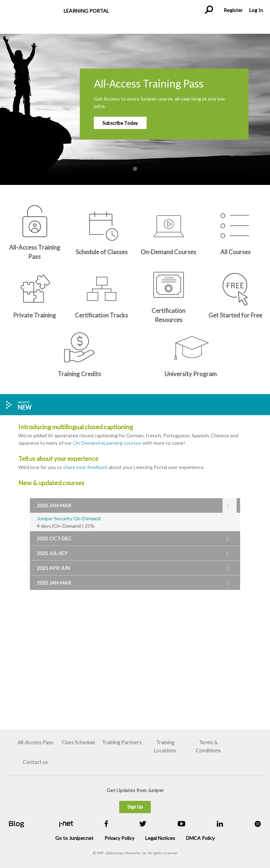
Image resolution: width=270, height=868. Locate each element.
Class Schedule (79, 742)
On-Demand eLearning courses (107, 443)
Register (233, 10)
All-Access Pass (36, 742)
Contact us (35, 762)
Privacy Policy (119, 838)
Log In (256, 10)
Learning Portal (86, 11)
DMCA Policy (200, 838)
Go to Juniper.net (74, 838)
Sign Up (135, 807)
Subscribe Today (120, 123)
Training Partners (122, 742)
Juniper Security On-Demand (69, 518)
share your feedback (85, 467)
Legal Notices (160, 838)
